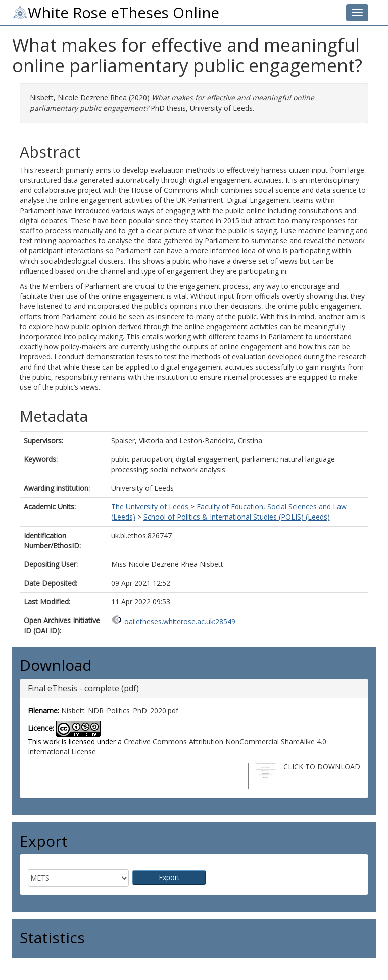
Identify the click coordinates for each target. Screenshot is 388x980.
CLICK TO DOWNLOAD (322, 767)
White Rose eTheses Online (116, 13)
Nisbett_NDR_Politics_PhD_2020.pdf (120, 711)
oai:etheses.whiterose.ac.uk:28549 (180, 621)
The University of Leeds (150, 507)
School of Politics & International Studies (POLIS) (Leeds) (237, 517)
